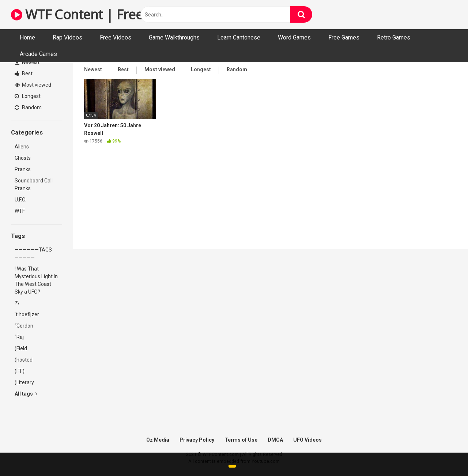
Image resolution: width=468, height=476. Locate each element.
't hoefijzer (27, 314)
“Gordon (24, 326)
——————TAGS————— (33, 254)
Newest (27, 62)
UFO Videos (307, 440)
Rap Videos (67, 37)
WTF (20, 211)
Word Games (294, 37)
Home (27, 37)
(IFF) (20, 371)
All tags (26, 394)
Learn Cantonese (239, 37)
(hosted (24, 360)
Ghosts (23, 158)
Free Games (344, 37)
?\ (17, 303)
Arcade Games (38, 54)
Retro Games (394, 37)
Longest (28, 96)
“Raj (19, 337)
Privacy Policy (197, 440)
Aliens (22, 147)
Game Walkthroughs (174, 37)
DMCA (275, 440)
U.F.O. (20, 200)
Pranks (23, 169)
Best (24, 73)
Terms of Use (241, 440)
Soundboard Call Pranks (34, 184)
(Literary (24, 382)
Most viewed (33, 85)
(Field (21, 348)
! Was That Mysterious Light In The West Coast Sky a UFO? (36, 280)
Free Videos (116, 37)
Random (28, 107)
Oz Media (158, 440)
